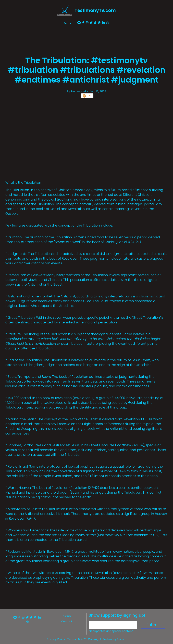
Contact (67, 621)
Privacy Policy (56, 639)
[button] (69, 23)
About (67, 616)
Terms (72, 639)
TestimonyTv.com (95, 10)
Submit (153, 625)
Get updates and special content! (111, 631)
